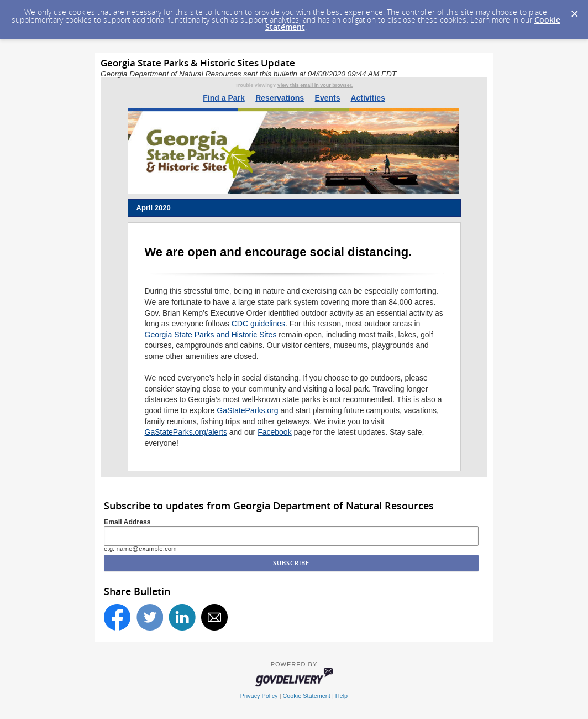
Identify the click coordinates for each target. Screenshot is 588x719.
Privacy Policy (259, 696)
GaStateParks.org (247, 410)
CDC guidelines (258, 324)
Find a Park (224, 98)
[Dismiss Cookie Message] (574, 11)
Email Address (127, 522)
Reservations (280, 98)
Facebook (274, 432)
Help (342, 696)
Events (328, 98)
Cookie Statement (306, 696)
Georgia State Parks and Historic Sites (211, 335)
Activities (368, 98)
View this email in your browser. (315, 85)
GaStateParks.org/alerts (186, 432)
